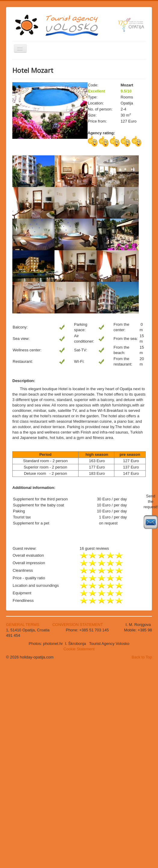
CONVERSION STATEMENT (78, 625)
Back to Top (142, 657)
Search (12, 130)
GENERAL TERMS (23, 625)
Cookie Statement (79, 649)
